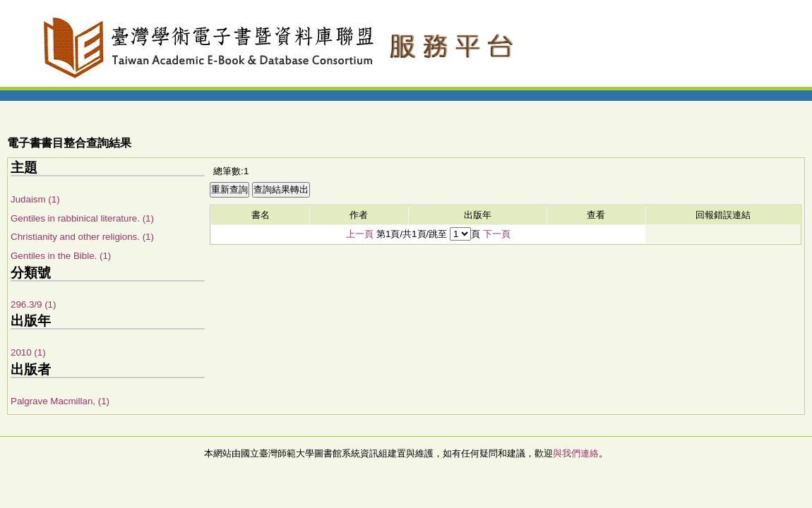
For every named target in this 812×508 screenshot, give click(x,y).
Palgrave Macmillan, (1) (60, 401)
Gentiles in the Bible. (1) (61, 256)
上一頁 (360, 234)
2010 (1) (28, 352)
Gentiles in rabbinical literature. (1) (82, 218)
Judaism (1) (35, 199)
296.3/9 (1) (33, 304)
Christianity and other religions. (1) (82, 237)
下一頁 (497, 234)
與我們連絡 (576, 453)
